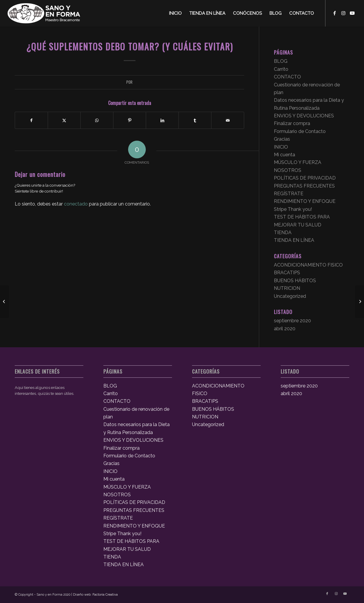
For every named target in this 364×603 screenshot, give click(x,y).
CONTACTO (287, 77)
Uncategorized (290, 296)
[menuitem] (175, 13)
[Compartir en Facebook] (31, 120)
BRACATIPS (287, 273)
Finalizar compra (292, 123)
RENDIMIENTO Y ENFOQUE (305, 201)
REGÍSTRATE (289, 194)
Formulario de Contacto (300, 131)
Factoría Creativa (105, 595)
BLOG (281, 61)
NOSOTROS (288, 170)
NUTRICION (287, 288)
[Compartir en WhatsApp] (97, 120)
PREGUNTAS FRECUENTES (304, 186)
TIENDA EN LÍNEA (294, 240)
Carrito (281, 69)
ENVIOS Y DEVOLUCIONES (304, 116)
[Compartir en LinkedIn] (162, 120)
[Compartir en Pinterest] (130, 120)
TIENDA (283, 233)
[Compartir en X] (64, 120)
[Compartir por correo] (228, 120)
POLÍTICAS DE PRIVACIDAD (305, 178)
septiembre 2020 (292, 321)
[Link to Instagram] (343, 13)
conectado (76, 204)
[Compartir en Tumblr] (195, 120)
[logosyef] (44, 13)
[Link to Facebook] (335, 13)
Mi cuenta (284, 155)
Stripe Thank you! (293, 209)
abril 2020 (285, 329)
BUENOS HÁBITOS (295, 281)
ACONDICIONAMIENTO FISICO (308, 265)
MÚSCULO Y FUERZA (298, 162)
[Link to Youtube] (352, 13)
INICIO (281, 147)
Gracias (282, 139)
